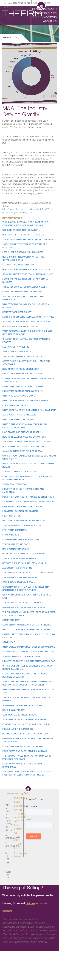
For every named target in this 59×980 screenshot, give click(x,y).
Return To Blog (11, 38)
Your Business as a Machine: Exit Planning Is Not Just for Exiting (27, 333)
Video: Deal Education (15, 484)
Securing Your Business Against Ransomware (28, 502)
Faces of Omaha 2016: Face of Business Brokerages (24, 765)
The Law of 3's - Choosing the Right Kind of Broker (26, 699)
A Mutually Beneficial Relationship (22, 705)
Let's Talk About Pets (15, 405)
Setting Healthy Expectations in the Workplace (23, 298)
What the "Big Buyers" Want (18, 419)
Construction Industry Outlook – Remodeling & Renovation (29, 380)
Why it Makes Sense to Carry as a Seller (25, 401)
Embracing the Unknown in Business (22, 292)
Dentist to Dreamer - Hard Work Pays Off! (26, 630)
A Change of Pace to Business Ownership (25, 720)
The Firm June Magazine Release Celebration (27, 573)
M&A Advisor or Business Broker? (22, 432)
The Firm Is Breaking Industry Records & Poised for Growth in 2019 (29, 614)
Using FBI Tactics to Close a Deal (21, 230)
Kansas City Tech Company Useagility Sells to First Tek (29, 636)
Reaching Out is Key (13, 710)
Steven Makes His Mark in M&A (19, 558)
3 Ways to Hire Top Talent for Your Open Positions (25, 246)
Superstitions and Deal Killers (20, 472)
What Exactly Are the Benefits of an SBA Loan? (29, 410)
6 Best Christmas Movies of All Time (22, 374)
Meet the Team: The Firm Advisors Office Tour (28, 497)
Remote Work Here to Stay (17, 312)
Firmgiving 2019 (11, 535)
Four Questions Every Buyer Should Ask (25, 751)
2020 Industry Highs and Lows (19, 415)
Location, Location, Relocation (20, 511)
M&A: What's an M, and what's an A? (22, 506)
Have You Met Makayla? (16, 549)
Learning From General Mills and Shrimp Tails (28, 317)
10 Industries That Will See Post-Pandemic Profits (26, 341)
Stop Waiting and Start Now (18, 265)
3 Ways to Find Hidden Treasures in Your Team (28, 239)
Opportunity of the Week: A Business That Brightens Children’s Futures (26, 588)
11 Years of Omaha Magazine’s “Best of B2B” (26, 322)
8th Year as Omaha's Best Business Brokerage (29, 647)
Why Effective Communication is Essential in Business (27, 306)
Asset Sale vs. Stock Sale (17, 352)
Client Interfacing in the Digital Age (23, 746)
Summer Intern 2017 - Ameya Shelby (22, 656)
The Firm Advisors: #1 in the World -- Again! (26, 442)
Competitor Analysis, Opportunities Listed (27, 625)
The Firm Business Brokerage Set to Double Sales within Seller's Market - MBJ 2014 (27, 773)
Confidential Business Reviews (20, 715)
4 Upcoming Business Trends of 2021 (22, 386)
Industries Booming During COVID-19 (22, 391)
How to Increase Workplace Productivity (26, 269)
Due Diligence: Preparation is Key (21, 326)
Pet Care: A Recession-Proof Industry (24, 521)
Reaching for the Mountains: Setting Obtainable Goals (23, 258)
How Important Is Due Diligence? (21, 369)
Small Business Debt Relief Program (23, 451)
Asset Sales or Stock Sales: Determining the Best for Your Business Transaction (28, 683)
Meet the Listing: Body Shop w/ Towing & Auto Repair (28, 465)
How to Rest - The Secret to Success (23, 235)
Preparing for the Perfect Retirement (24, 607)
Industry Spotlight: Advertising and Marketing (23, 491)
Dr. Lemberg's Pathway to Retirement (24, 554)
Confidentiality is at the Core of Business (26, 724)
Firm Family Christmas (14, 530)
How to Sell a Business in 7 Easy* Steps (24, 437)
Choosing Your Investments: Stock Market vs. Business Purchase (29, 478)
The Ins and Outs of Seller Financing (23, 603)
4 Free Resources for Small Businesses (25, 287)
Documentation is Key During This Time (24, 446)
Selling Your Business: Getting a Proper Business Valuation (25, 675)
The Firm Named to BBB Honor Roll (22, 525)
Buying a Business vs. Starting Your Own (25, 734)
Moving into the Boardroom (18, 729)
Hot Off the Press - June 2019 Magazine (24, 563)
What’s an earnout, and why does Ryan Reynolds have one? (24, 426)
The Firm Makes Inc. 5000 (16, 544)
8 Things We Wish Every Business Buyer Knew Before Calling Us (27, 667)
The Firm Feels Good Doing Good (20, 577)
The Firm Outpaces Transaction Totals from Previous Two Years (28, 757)
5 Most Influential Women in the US (22, 356)
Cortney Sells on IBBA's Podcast (21, 540)
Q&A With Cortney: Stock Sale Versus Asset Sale (27, 596)
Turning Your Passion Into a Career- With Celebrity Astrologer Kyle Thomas (26, 224)
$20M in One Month (13, 516)
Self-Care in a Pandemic (16, 347)
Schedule (19, 854)
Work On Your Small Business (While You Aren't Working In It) (29, 457)
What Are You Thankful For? (19, 396)
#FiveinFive (9, 642)
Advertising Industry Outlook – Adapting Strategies (26, 363)
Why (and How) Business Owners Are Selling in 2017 (28, 691)
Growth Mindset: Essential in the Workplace (28, 274)
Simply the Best (11, 620)
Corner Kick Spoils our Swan (19, 582)
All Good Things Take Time (17, 568)
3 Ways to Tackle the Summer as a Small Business (25, 281)
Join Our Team (18, 841)
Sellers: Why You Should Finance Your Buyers (28, 652)
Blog (18, 848)
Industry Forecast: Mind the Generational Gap (29, 661)
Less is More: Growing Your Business (23, 252)
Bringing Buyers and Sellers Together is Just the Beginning (28, 740)
